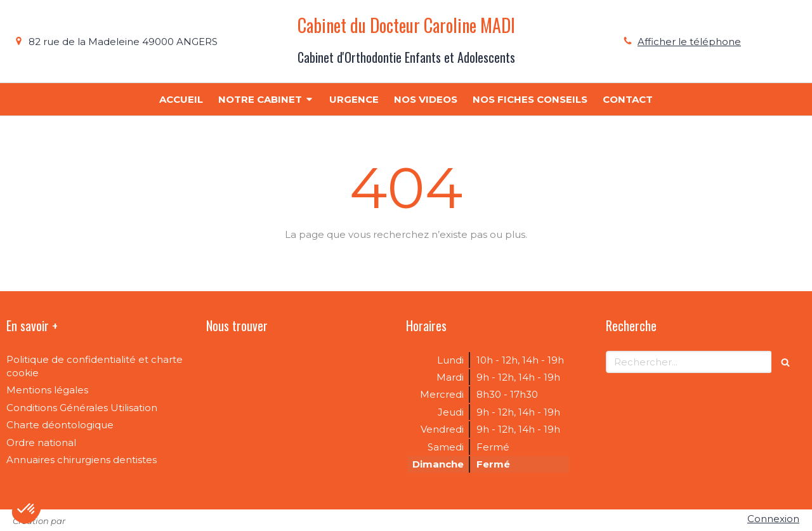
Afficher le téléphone (689, 42)
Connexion (773, 519)
